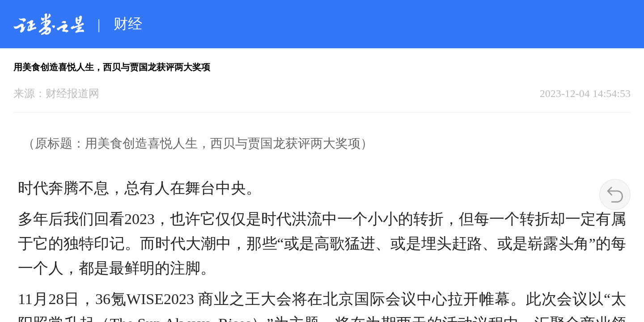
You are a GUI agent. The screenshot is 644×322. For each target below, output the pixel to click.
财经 (128, 24)
